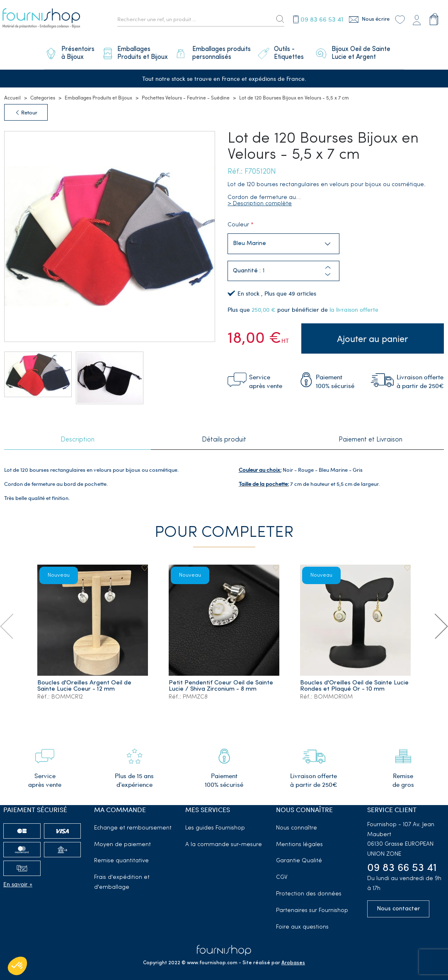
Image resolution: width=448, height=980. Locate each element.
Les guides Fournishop (215, 824)
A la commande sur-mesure (224, 840)
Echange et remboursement (133, 824)
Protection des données (309, 889)
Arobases (293, 958)
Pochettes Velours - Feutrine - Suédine (186, 93)
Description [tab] (77, 436)
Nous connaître (297, 824)
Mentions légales (299, 840)
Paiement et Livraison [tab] (371, 436)
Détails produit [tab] (224, 436)
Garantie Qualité (299, 856)
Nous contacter (398, 904)
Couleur (238, 221)
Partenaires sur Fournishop (312, 906)
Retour (26, 108)
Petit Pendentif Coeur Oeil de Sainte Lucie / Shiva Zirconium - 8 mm (221, 682)
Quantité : (247, 267)
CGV (282, 873)
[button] (328, 270)
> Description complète (260, 200)
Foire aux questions (302, 923)
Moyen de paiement (122, 840)
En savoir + (18, 879)
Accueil (12, 93)
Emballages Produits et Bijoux (98, 93)
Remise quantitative (121, 856)
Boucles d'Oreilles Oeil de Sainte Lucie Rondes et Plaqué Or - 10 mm (355, 682)
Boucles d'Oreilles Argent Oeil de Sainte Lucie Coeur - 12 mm (85, 682)
